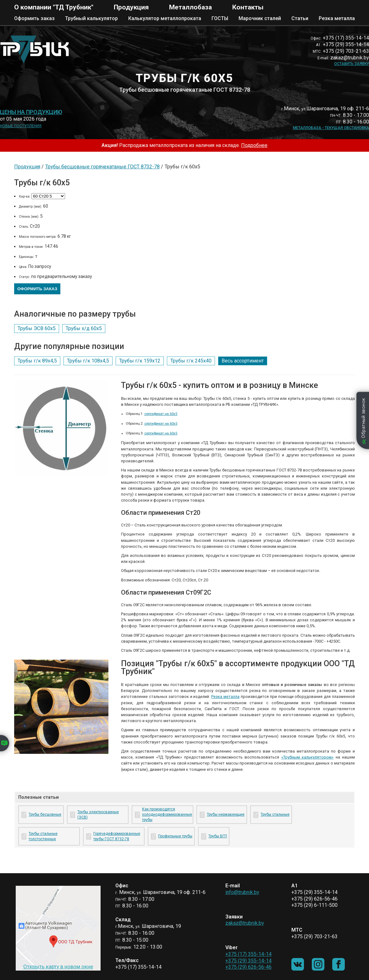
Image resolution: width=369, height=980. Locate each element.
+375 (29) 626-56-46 (248, 967)
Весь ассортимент (243, 361)
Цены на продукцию (31, 112)
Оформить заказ (34, 18)
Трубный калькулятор (91, 18)
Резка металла (337, 18)
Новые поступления (21, 126)
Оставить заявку (352, 64)
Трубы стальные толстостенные (43, 836)
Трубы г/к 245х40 (191, 361)
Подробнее (254, 145)
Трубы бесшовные (45, 814)
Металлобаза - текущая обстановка (331, 128)
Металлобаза (190, 7)
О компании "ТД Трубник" (54, 7)
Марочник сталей (260, 18)
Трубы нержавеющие (226, 814)
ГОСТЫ (220, 18)
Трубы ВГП (218, 836)
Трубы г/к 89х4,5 (37, 361)
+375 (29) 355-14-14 (248, 961)
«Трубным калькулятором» (307, 757)
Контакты (248, 7)
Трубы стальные (275, 814)
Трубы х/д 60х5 (84, 328)
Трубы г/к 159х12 (140, 361)
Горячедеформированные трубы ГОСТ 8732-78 (117, 836)
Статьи (300, 18)
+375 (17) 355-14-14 (248, 954)
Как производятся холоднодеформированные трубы (166, 814)
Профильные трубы (175, 836)
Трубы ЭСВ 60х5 (37, 328)
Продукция (131, 7)
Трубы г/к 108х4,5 (88, 361)
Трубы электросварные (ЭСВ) (98, 815)
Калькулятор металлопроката (165, 18)
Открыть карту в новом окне (58, 966)
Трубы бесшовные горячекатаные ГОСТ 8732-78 (102, 167)
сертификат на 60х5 (161, 414)
